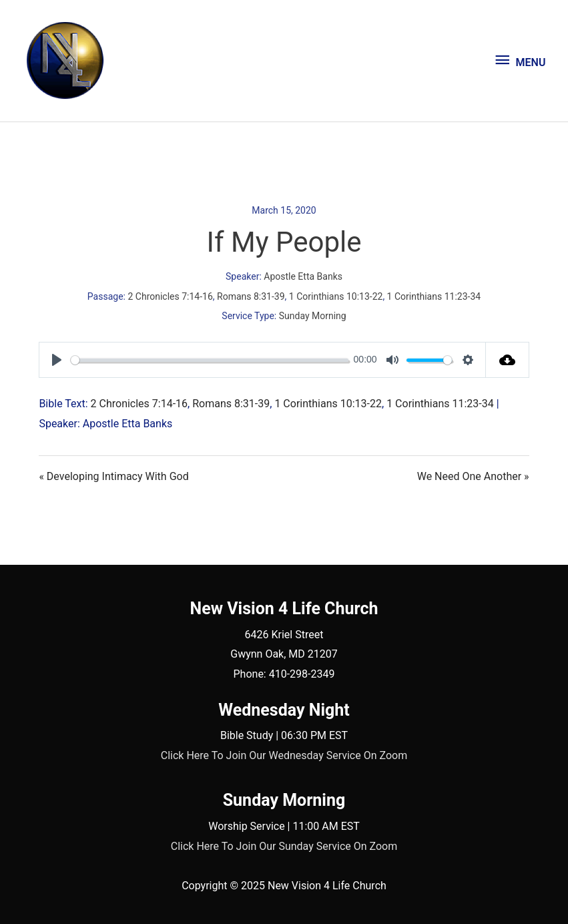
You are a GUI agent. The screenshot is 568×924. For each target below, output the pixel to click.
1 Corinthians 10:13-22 (336, 296)
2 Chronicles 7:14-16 (170, 296)
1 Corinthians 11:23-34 (434, 296)
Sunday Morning (313, 316)
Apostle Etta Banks (303, 276)
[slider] (210, 360)
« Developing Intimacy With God (113, 476)
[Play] (57, 360)
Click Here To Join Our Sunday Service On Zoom (284, 846)
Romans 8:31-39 (251, 296)
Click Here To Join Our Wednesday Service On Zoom (284, 755)
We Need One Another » (473, 476)
